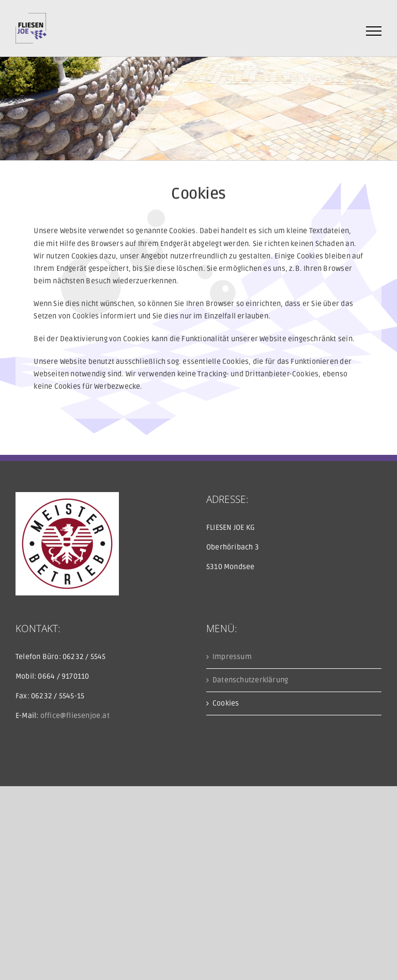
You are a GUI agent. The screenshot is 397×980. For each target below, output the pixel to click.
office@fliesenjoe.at (75, 716)
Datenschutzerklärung (250, 680)
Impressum (232, 657)
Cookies (226, 703)
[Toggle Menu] (374, 31)
